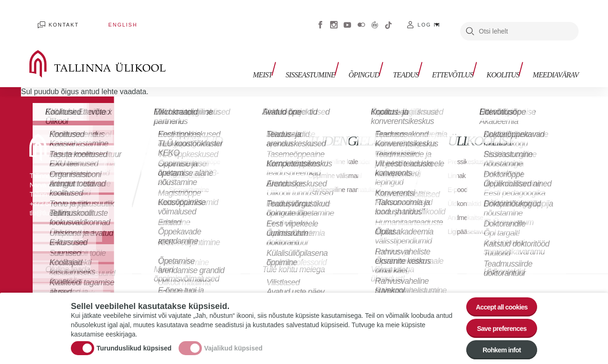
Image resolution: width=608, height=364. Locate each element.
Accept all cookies (496, 297)
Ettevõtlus (461, 59)
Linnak (458, 163)
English (97, 19)
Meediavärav (556, 59)
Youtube (347, 19)
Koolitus (507, 59)
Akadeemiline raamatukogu (329, 182)
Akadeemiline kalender (343, 149)
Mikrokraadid (189, 163)
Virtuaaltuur (375, 19)
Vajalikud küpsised (233, 343)
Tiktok (388, 19)
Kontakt (54, 19)
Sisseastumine (331, 59)
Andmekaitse (468, 205)
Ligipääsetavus (471, 219)
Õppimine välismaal (339, 163)
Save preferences (497, 322)
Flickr (361, 19)
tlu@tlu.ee (43, 200)
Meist (287, 59)
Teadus (418, 59)
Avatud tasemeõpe (198, 149)
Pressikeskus (468, 149)
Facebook (320, 19)
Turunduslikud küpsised (134, 343)
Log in (429, 19)
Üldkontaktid (467, 191)
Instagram (334, 19)
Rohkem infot (496, 348)
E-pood (459, 177)
